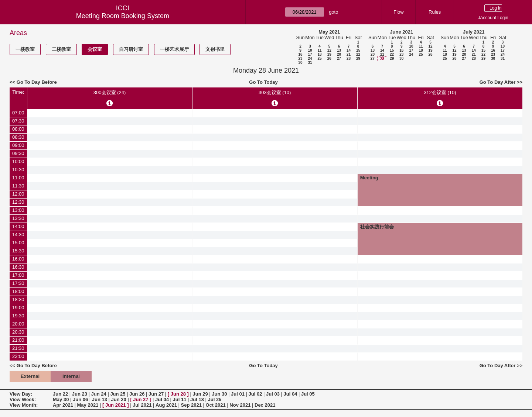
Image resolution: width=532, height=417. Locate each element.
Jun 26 (137, 394)
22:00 (18, 356)
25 (319, 58)
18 (319, 54)
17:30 (18, 283)
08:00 (18, 129)
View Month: (24, 405)
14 (349, 50)
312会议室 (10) (440, 92)
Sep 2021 (191, 405)
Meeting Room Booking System (123, 16)
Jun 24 (99, 394)
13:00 (18, 210)
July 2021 (474, 32)
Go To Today (263, 82)
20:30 (18, 332)
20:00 (18, 324)
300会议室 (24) (110, 92)
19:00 (18, 308)
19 (329, 54)
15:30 (18, 251)
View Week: (23, 399)
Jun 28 (178, 394)
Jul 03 (273, 394)
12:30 (18, 202)
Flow (398, 12)
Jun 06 (80, 399)
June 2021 (401, 32)
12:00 (18, 194)
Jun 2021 (116, 405)
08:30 (18, 137)
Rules (435, 12)
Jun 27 (156, 394)
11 (319, 50)
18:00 (18, 291)
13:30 (18, 218)
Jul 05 (308, 394)
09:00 (18, 145)
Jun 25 (118, 394)
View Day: (21, 394)
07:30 (18, 121)
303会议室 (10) (275, 92)
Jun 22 (60, 394)
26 (329, 58)
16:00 (18, 259)
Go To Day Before (37, 82)
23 (300, 58)
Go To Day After (498, 82)
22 (358, 54)
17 (310, 54)
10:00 (18, 161)
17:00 (18, 275)
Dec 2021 (265, 405)
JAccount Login (493, 18)
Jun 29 (200, 394)
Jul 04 (290, 394)
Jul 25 (214, 399)
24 (310, 58)
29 (358, 58)
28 (349, 58)
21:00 (18, 340)
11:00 (18, 178)
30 (300, 63)
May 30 (61, 399)
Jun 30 (219, 394)
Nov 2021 (240, 405)
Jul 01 (238, 394)
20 (339, 54)
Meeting (369, 178)
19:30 (18, 316)
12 (329, 50)
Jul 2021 (142, 405)
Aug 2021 (166, 405)
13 (339, 50)
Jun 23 (80, 394)
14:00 (18, 226)
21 (349, 54)
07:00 (18, 113)
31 (310, 63)
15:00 (18, 243)
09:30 (18, 153)
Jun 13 (100, 399)
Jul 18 (197, 399)
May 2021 (329, 32)
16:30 (18, 267)
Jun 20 (119, 399)
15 (358, 50)
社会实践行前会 (377, 227)
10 (310, 50)
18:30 (18, 299)
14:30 (18, 235)
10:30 (18, 170)
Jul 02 (255, 394)
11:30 (18, 186)
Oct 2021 (215, 405)
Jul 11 (180, 399)
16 (300, 54)
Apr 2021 (63, 405)
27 (339, 58)
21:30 (18, 348)
